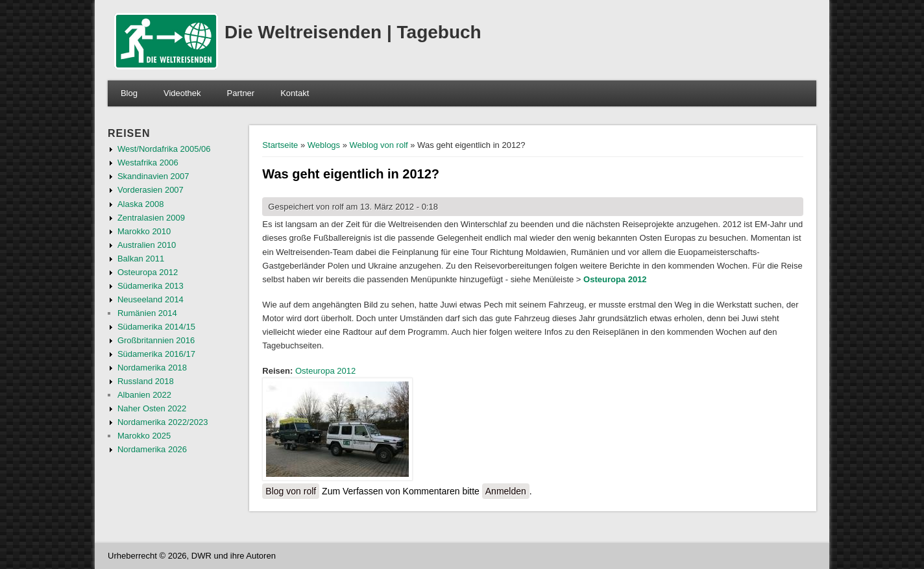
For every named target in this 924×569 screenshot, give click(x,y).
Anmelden (506, 491)
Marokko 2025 (144, 436)
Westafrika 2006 (148, 163)
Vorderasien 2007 (151, 190)
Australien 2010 (147, 245)
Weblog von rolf (379, 145)
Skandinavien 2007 (153, 176)
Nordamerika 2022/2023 (163, 422)
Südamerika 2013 (151, 286)
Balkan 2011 (141, 259)
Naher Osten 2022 (152, 408)
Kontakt (295, 93)
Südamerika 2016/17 (156, 354)
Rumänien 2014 (147, 313)
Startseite (280, 145)
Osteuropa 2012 (615, 279)
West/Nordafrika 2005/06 (164, 149)
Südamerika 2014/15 (156, 327)
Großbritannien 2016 (156, 340)
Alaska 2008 (141, 204)
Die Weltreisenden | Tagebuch (353, 32)
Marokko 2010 (144, 231)
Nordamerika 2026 (152, 449)
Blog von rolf (291, 491)
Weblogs (324, 145)
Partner (241, 93)
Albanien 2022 (144, 395)
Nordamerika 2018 (152, 368)
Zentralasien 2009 (151, 218)
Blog (129, 93)
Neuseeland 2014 (151, 299)
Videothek (182, 93)
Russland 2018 (146, 381)
